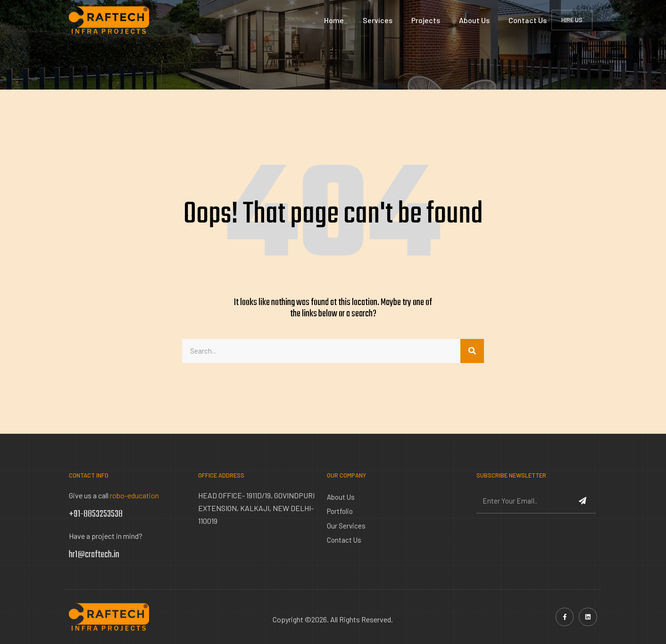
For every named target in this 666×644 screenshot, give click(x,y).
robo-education (134, 495)
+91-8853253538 (96, 514)
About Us (474, 20)
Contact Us (528, 20)
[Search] (472, 351)
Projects (426, 20)
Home (334, 20)
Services (378, 20)
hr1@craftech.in (94, 555)
